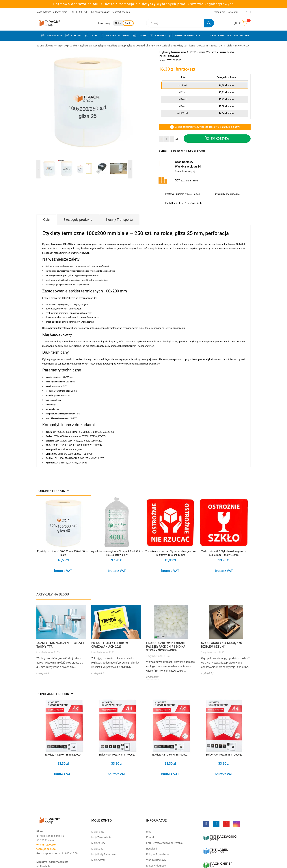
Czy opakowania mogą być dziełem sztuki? (222, 645)
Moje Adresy (98, 843)
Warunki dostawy (156, 860)
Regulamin (152, 849)
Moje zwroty (98, 860)
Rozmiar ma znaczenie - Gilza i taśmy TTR (60, 645)
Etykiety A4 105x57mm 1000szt (170, 755)
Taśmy (139, 35)
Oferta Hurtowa (221, 36)
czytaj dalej (43, 673)
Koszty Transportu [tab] (119, 220)
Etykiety (73, 35)
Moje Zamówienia (101, 837)
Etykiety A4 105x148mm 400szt (117, 755)
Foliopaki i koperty (115, 35)
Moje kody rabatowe (103, 854)
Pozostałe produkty (185, 35)
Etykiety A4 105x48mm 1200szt (224, 755)
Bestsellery (242, 36)
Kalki (91, 35)
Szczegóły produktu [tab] (78, 220)
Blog (149, 832)
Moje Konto (98, 832)
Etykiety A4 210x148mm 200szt (63, 755)
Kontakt (151, 837)
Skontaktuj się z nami (229, 127)
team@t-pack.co (121, 12)
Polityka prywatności (158, 854)
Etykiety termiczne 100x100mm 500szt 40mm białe (63, 553)
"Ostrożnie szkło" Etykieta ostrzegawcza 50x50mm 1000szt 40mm (224, 553)
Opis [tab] (46, 220)
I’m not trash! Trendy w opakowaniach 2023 (110, 645)
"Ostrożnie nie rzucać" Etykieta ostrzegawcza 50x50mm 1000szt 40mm (170, 553)
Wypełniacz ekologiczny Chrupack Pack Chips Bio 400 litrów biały (117, 553)
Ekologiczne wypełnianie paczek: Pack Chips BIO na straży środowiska (166, 647)
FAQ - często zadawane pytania (164, 843)
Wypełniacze (51, 35)
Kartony (158, 35)
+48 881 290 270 (79, 12)
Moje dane (97, 849)
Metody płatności (156, 866)
